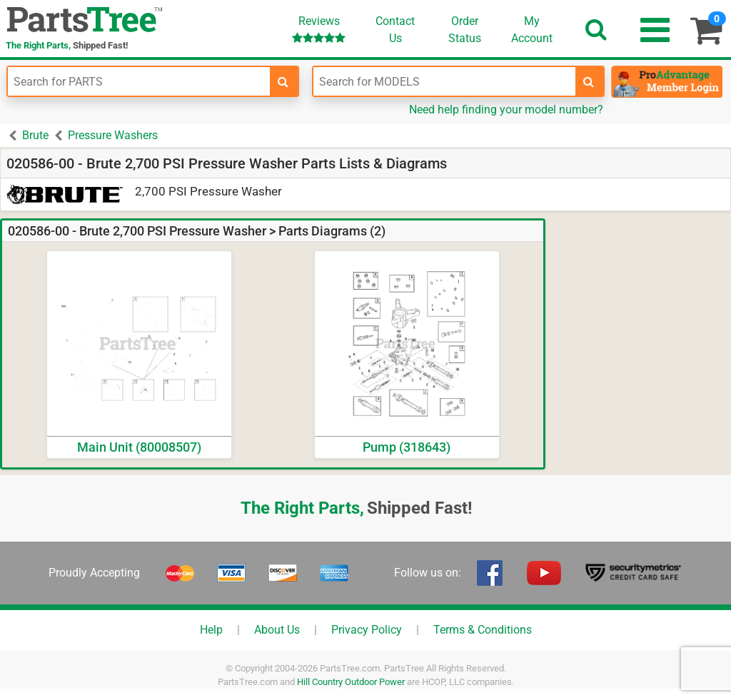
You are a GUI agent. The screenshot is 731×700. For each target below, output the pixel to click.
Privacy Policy (367, 630)
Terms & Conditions (483, 630)
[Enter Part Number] (139, 81)
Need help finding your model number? (506, 110)
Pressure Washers (113, 135)
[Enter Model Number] (444, 81)
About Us (277, 630)
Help (211, 630)
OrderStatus (465, 30)
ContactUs (395, 30)
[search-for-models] (589, 81)
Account (532, 29)
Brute (35, 135)
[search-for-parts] (283, 81)
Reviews (319, 29)
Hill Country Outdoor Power (351, 682)
